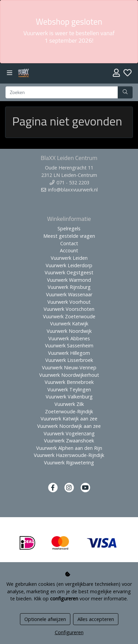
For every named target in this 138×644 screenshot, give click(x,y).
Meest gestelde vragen (69, 236)
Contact (69, 243)
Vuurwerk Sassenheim (69, 346)
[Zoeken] (62, 92)
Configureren (69, 632)
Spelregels (69, 228)
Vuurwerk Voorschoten (69, 309)
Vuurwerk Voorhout (69, 302)
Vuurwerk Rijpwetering (69, 463)
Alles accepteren (96, 619)
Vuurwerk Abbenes (69, 338)
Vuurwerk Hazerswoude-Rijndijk (69, 455)
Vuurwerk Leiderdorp (69, 265)
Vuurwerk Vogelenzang (69, 433)
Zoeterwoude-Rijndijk (69, 411)
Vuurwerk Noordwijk (69, 331)
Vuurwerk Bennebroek (69, 382)
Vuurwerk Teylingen (69, 389)
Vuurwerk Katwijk (69, 324)
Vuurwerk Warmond (69, 280)
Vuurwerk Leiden (69, 258)
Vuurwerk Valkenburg (69, 397)
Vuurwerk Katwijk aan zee (69, 419)
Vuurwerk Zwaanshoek (69, 441)
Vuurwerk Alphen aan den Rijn (69, 448)
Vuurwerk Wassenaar (69, 294)
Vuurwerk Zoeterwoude (69, 316)
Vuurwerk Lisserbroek (69, 360)
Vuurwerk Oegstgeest (69, 272)
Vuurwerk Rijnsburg (69, 287)
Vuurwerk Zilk (69, 404)
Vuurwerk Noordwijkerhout (69, 375)
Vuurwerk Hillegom (69, 353)
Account (69, 250)
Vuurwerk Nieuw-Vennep (69, 367)
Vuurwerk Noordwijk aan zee (69, 426)
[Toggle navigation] (10, 73)
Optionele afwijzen (45, 619)
